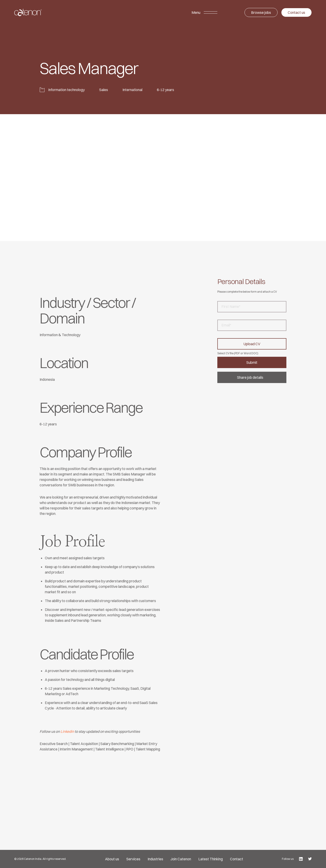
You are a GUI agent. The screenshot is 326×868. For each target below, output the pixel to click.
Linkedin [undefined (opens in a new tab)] (67, 731)
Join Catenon (181, 859)
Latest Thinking (211, 859)
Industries (155, 859)
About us (112, 859)
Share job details (250, 377)
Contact (237, 859)
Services (133, 859)
